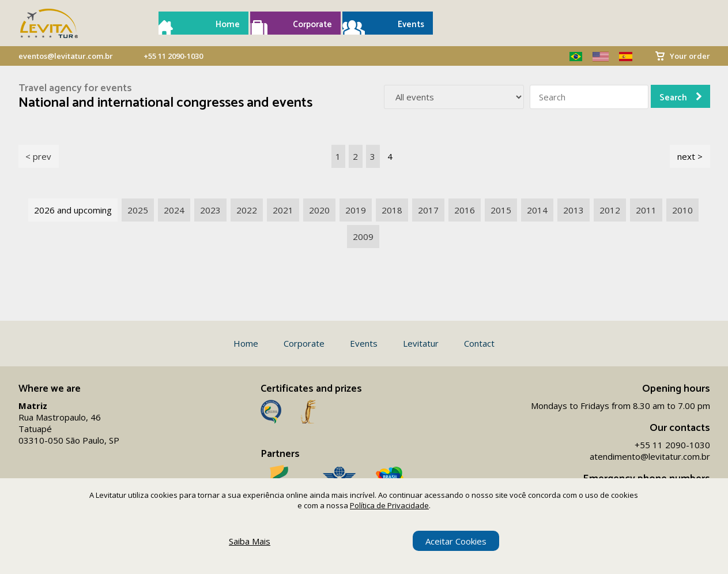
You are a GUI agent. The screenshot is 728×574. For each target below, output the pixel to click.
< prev (38, 156)
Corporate (312, 25)
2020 (319, 210)
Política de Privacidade (389, 505)
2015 (501, 210)
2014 (537, 210)
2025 (138, 210)
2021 (283, 210)
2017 (428, 210)
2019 (356, 210)
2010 (682, 210)
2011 (646, 210)
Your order (690, 56)
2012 (610, 210)
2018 (392, 210)
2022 (247, 210)
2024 (174, 210)
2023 (210, 210)
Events (411, 25)
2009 (363, 237)
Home (228, 25)
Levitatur (421, 343)
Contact (479, 343)
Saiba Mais (250, 541)
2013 (574, 210)
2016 (465, 210)
